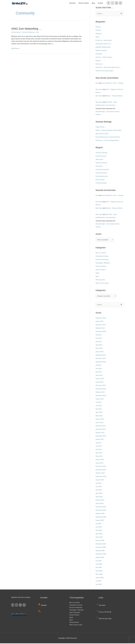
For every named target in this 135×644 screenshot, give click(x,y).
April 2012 (99, 413)
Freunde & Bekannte (29, 32)
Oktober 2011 (100, 433)
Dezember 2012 (101, 386)
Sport (97, 277)
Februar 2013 (100, 379)
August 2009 (100, 521)
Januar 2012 (100, 423)
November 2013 (101, 359)
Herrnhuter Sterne (102, 173)
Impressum (99, 64)
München (99, 34)
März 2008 (99, 575)
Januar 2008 (100, 578)
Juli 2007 (99, 581)
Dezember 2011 (101, 426)
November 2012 (101, 389)
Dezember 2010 (101, 467)
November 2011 (101, 430)
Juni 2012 (99, 406)
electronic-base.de (102, 163)
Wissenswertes (101, 280)
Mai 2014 (99, 342)
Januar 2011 (100, 463)
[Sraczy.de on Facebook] (108, 3)
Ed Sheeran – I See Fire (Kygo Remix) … (108, 140)
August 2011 (100, 440)
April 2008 (99, 571)
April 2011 (99, 453)
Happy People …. (101, 127)
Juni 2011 (99, 447)
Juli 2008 (99, 561)
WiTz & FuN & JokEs (102, 283)
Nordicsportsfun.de (102, 176)
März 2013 (99, 376)
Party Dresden (100, 180)
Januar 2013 (100, 383)
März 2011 (99, 457)
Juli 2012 (99, 403)
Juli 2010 (99, 484)
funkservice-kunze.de (103, 170)
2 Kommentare (16, 32)
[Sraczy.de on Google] (116, 3)
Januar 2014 (100, 352)
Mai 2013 (99, 372)
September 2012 (101, 396)
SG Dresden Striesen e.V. (104, 44)
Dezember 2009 (101, 507)
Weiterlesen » (16, 48)
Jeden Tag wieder (101, 266)
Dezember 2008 (101, 544)
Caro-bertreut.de (101, 156)
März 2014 (99, 349)
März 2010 (99, 497)
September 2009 (101, 517)
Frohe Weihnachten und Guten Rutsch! (108, 137)
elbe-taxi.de (99, 159)
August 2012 (100, 399)
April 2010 (99, 494)
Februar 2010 (100, 501)
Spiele (98, 273)
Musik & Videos (84, 3)
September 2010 (101, 477)
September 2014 (101, 332)
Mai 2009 (99, 531)
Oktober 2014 (100, 329)
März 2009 (99, 538)
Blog (93, 3)
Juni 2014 (99, 339)
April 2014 (99, 345)
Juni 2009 (99, 528)
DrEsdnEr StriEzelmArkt (103, 47)
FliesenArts (99, 166)
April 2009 (99, 534)
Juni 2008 (99, 565)
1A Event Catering (102, 153)
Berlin (98, 37)
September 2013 (101, 362)
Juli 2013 (99, 366)
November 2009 (101, 511)
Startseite (72, 3)
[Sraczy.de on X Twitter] (112, 3)
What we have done (104, 619)
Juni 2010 (99, 487)
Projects (98, 27)
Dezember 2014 (101, 325)
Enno (97, 83)
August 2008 (100, 558)
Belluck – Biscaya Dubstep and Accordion (109, 130)
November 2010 (101, 470)
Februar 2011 (100, 460)
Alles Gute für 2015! (102, 134)
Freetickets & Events (102, 256)
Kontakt (100, 3)
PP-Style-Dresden (101, 183)
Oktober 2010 (100, 474)
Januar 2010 (100, 504)
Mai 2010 (99, 490)
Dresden (98, 30)
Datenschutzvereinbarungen (105, 71)
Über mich (101, 606)
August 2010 (100, 480)
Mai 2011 (99, 450)
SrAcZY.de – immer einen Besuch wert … (109, 67)
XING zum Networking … (27, 29)
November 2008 (101, 548)
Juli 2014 (99, 335)
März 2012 (99, 416)
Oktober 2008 (100, 551)
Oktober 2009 (100, 514)
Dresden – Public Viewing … (105, 57)
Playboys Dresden (101, 50)
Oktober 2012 (100, 393)
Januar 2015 (100, 322)
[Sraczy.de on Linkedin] (120, 3)
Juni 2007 (99, 585)
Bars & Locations (101, 253)
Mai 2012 (99, 410)
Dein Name (99, 89)
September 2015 (101, 318)
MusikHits (99, 54)
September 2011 (101, 436)
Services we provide (104, 613)
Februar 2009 (100, 541)
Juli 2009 (99, 524)
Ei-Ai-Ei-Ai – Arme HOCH (104, 40)
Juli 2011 (99, 443)
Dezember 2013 (101, 356)
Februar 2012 (100, 420)
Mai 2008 (99, 568)
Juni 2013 (99, 369)
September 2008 (101, 555)
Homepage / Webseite (103, 263)
